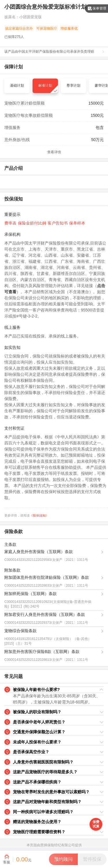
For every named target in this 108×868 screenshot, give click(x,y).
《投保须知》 (39, 515)
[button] (54, 690)
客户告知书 (58, 223)
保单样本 (77, 223)
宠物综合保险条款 (20, 631)
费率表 (10, 223)
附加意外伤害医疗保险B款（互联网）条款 (42, 652)
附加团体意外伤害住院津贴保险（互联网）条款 (47, 577)
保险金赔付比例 (32, 223)
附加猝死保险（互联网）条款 (31, 594)
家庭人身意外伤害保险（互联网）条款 (39, 552)
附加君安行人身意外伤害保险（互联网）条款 (45, 614)
